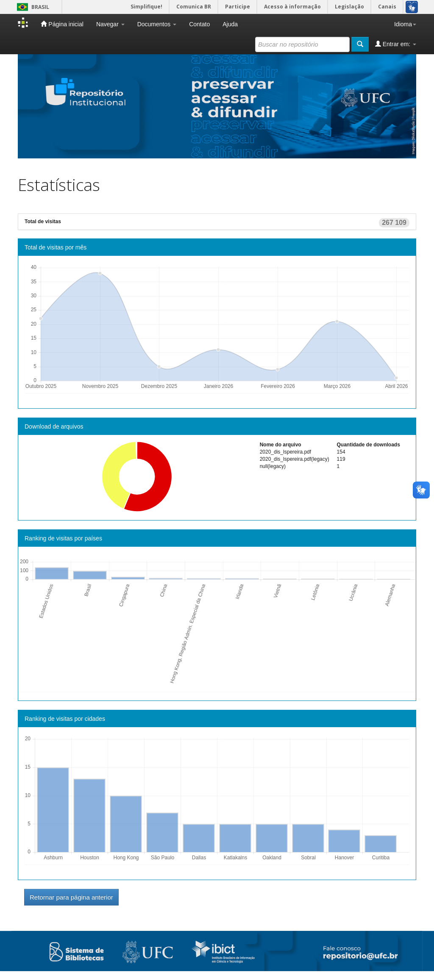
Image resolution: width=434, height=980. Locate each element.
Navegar (110, 24)
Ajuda (230, 24)
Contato (199, 24)
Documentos (157, 24)
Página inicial (62, 24)
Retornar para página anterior (71, 897)
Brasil (32, 7)
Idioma (405, 24)
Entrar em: (396, 44)
